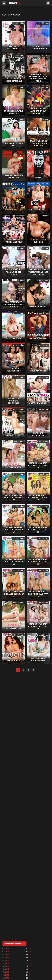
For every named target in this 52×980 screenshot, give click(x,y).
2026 (7, 948)
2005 (30, 978)
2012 (7, 969)
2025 (30, 948)
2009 (30, 972)
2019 (30, 957)
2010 (7, 972)
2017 (30, 960)
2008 (7, 975)
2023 (30, 951)
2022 (7, 954)
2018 (7, 960)
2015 (30, 963)
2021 (30, 954)
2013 (30, 966)
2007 (30, 975)
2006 (7, 978)
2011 (30, 969)
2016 (7, 963)
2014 (7, 966)
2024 (7, 951)
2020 (7, 957)
